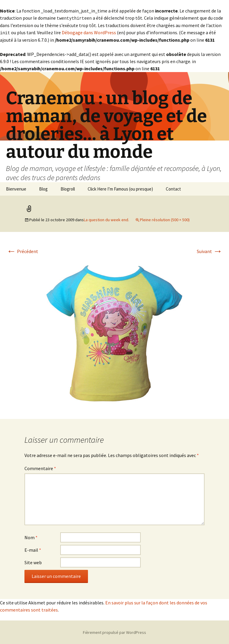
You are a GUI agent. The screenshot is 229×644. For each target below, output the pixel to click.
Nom (31, 537)
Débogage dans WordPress (89, 32)
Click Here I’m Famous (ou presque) (120, 188)
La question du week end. (106, 219)
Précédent (22, 251)
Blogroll (68, 188)
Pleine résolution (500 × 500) (165, 219)
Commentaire (40, 468)
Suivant (210, 251)
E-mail (33, 549)
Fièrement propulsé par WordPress (114, 632)
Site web (33, 562)
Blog (43, 188)
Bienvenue (16, 188)
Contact (173, 188)
